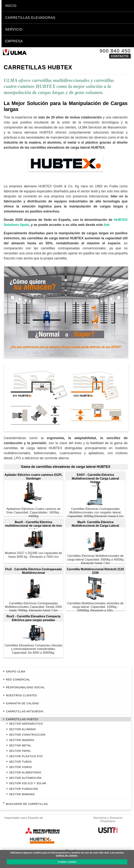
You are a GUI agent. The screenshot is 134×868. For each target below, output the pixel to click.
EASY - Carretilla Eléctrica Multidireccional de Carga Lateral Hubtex (95, 477)
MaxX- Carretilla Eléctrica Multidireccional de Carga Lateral (95, 524)
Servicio (14, 29)
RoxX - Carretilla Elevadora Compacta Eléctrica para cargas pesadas (34, 618)
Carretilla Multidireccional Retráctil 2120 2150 (95, 571)
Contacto (120, 56)
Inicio (11, 6)
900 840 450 (115, 51)
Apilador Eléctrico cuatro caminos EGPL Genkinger (33, 476)
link (107, 225)
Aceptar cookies (67, 862)
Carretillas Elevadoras (30, 18)
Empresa (14, 41)
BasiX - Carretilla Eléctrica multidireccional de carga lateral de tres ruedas (33, 524)
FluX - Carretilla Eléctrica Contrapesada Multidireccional (33, 571)
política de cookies (67, 855)
